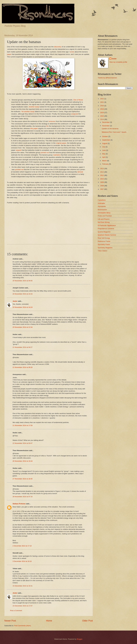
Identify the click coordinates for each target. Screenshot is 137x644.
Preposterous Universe (106, 229)
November (106, 126)
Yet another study (28, 112)
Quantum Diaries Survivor (107, 235)
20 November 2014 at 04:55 (23, 281)
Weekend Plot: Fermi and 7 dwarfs (114, 132)
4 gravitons (102, 200)
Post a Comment (16, 611)
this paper (34, 128)
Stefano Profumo (19, 504)
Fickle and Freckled (105, 216)
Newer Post (10, 621)
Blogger (80, 639)
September (106, 140)
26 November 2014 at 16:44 (23, 461)
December (106, 122)
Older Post (87, 621)
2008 (102, 186)
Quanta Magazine (104, 232)
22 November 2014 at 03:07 (23, 443)
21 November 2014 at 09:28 (23, 367)
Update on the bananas (110, 129)
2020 (102, 106)
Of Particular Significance (107, 225)
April (104, 157)
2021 (102, 102)
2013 (102, 168)
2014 (102, 119)
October (105, 136)
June (104, 150)
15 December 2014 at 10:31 (23, 586)
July (104, 147)
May (104, 154)
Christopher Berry (104, 213)
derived (80, 172)
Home (49, 621)
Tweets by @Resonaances (107, 78)
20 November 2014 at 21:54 (23, 327)
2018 (102, 109)
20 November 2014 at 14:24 (23, 307)
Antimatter (101, 203)
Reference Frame (104, 241)
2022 (102, 99)
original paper (61, 143)
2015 (102, 116)
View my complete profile (118, 62)
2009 (102, 182)
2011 (102, 175)
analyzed (75, 114)
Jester (15, 301)
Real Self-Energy (104, 238)
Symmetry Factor (104, 244)
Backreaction (102, 210)
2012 (102, 172)
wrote (72, 52)
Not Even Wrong (104, 222)
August (105, 143)
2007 (102, 189)
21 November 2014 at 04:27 (23, 347)
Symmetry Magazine (105, 248)
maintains (57, 155)
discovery (58, 47)
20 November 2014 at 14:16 (23, 294)
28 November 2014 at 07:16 (23, 497)
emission (52, 121)
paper (9, 54)
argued (19, 150)
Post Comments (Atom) (23, 626)
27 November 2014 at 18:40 (23, 479)
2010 (102, 179)
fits (47, 126)
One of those (78, 100)
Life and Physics (104, 219)
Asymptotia (102, 206)
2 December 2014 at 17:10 (22, 546)
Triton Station (103, 251)
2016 (102, 113)
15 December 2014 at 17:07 (23, 606)
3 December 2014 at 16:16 (22, 561)
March (105, 161)
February (106, 164)
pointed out (45, 153)
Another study (34, 107)
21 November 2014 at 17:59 (23, 425)
